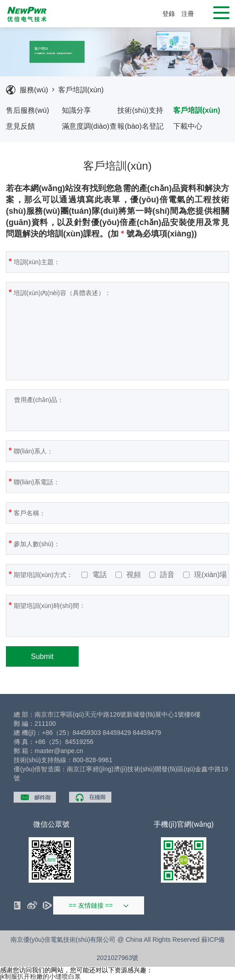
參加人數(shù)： (117, 543)
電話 (94, 575)
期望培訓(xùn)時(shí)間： (91, 615)
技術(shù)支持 (140, 110)
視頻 (128, 575)
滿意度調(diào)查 (89, 126)
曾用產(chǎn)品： (91, 410)
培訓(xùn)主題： (117, 261)
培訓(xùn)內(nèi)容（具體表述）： (113, 330)
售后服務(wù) (27, 110)
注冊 (188, 14)
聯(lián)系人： (113, 451)
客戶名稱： (110, 513)
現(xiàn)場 (205, 575)
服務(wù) (34, 90)
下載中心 (188, 126)
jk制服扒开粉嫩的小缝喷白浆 (40, 976)
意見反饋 (20, 126)
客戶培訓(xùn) (81, 90)
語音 (162, 575)
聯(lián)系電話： (117, 482)
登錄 (169, 14)
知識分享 (76, 110)
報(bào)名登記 (140, 126)
